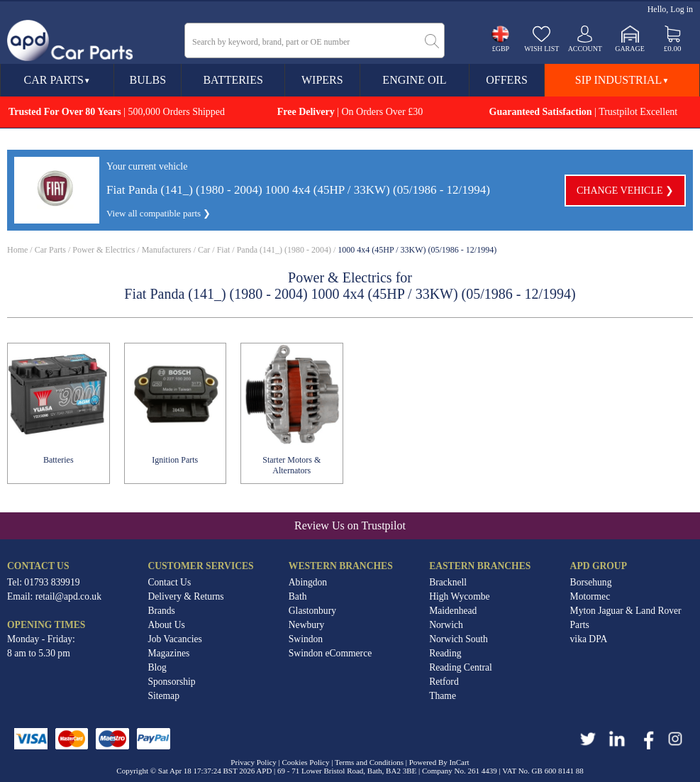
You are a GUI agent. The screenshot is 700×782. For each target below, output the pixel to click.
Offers (507, 80)
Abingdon (308, 582)
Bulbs (148, 80)
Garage (630, 49)
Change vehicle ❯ (625, 191)
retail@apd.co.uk (68, 596)
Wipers (322, 80)
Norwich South (459, 639)
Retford (444, 682)
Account (585, 49)
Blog (157, 667)
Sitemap (163, 696)
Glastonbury (312, 611)
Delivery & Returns (185, 596)
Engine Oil (414, 80)
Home (17, 250)
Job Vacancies (174, 639)
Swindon (306, 639)
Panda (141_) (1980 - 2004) (284, 250)
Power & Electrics (104, 250)
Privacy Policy (253, 762)
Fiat (224, 250)
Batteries (233, 80)
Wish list (541, 49)
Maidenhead (453, 611)
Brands (161, 611)
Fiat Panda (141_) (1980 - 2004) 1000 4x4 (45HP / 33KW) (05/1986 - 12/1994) (298, 190)
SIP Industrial (622, 80)
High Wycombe (459, 596)
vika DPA (589, 639)
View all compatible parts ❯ (159, 213)
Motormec (590, 596)
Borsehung (591, 582)
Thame (443, 696)
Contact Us (169, 582)
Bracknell (448, 582)
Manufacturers (167, 250)
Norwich (446, 625)
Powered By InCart (439, 762)
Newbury (307, 625)
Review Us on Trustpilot (350, 525)
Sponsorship (171, 682)
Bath (298, 596)
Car (204, 250)
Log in (682, 9)
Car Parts (57, 80)
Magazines (168, 653)
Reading (445, 653)
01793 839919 (52, 582)
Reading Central (461, 667)
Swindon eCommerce (330, 653)
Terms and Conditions (369, 762)
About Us (166, 625)
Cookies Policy (306, 762)
